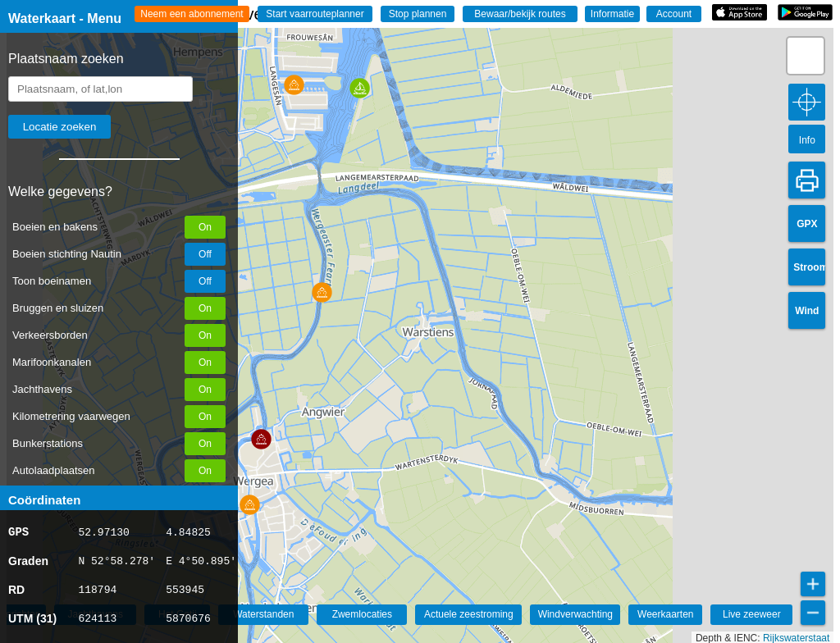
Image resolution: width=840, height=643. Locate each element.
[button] (322, 292)
